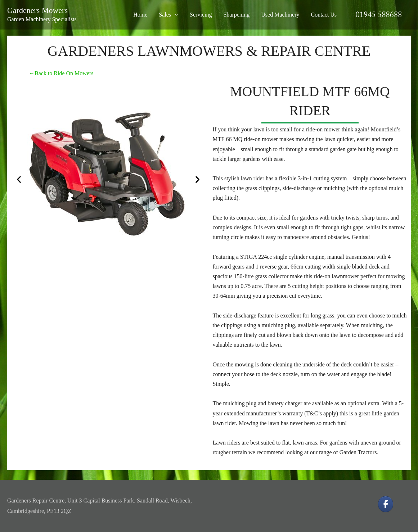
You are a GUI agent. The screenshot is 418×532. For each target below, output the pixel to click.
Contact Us (324, 15)
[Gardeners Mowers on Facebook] (386, 504)
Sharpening (236, 15)
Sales (165, 15)
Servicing (201, 15)
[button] (19, 179)
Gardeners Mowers (37, 10)
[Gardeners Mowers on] (403, 504)
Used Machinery (280, 15)
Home (140, 15)
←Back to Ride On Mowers (61, 73)
